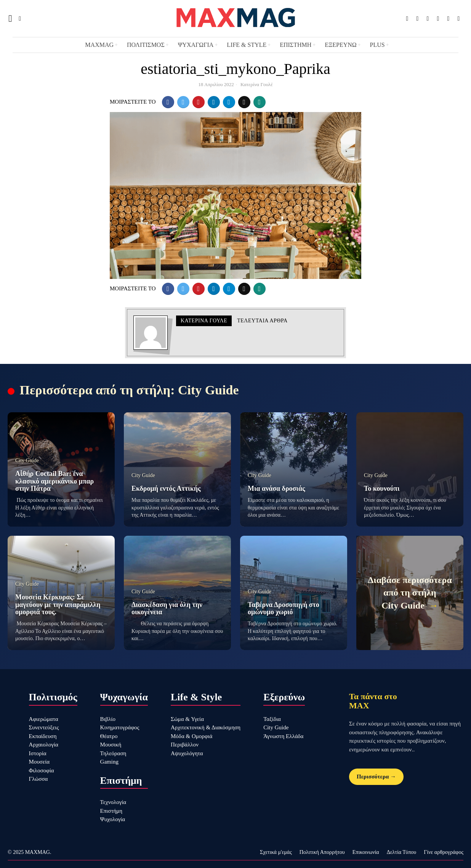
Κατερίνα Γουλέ (257, 84)
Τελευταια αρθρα (262, 321)
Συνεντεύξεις (44, 727)
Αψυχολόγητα (187, 753)
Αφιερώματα (44, 719)
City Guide (276, 727)
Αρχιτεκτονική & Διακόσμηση (206, 727)
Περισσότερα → (376, 777)
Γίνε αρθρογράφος (444, 852)
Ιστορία (38, 753)
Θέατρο (109, 736)
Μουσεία (39, 762)
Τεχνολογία (113, 802)
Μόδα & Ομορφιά (191, 736)
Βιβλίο (108, 719)
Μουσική (111, 745)
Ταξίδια (272, 719)
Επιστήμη (111, 811)
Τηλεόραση (113, 753)
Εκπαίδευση (43, 736)
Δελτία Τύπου (402, 852)
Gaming (109, 762)
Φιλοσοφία (42, 770)
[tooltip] (407, 19)
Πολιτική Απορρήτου (322, 852)
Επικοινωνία (366, 852)
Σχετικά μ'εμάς (276, 852)
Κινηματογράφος (120, 727)
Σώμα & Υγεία (187, 719)
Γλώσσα (38, 779)
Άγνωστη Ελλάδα (283, 736)
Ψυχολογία (113, 819)
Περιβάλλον (185, 745)
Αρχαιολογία (44, 745)
